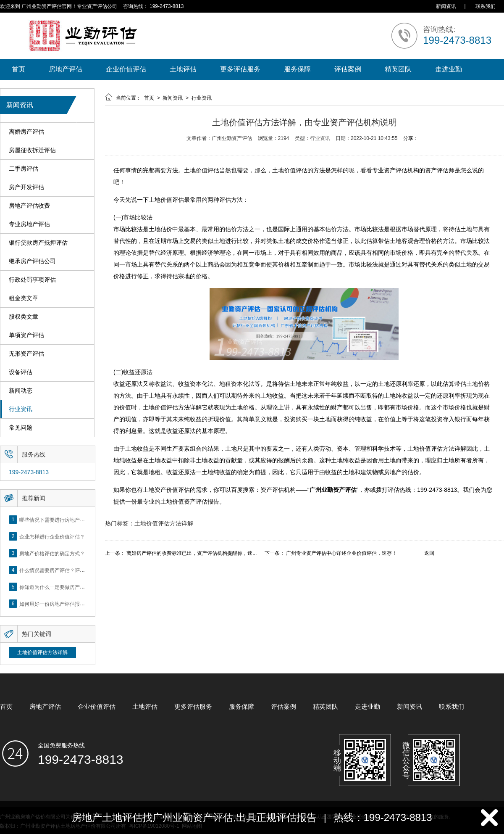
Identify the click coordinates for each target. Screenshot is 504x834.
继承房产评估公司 (32, 261)
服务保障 (297, 69)
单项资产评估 (26, 335)
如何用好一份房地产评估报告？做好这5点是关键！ (76, 604)
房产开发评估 (26, 187)
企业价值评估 (126, 69)
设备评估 (21, 372)
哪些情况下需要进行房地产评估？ (57, 520)
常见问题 (21, 428)
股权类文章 (24, 317)
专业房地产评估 (29, 224)
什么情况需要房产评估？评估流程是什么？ (67, 570)
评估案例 (348, 69)
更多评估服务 (240, 69)
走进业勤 (449, 69)
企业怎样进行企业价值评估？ (52, 536)
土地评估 (183, 69)
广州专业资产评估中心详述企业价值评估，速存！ (341, 553)
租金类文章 (24, 298)
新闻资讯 (446, 6)
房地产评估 (66, 69)
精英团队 (398, 69)
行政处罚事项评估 (32, 280)
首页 (18, 69)
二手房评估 (24, 169)
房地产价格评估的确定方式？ (52, 553)
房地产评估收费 (29, 206)
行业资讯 (21, 409)
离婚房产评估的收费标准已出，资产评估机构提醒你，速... (192, 553)
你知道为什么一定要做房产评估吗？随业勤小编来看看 (80, 587)
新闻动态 (21, 391)
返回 (429, 553)
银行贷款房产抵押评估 (38, 243)
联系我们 (486, 6)
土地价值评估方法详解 (42, 652)
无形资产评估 (26, 354)
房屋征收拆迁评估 (32, 150)
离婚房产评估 (26, 132)
